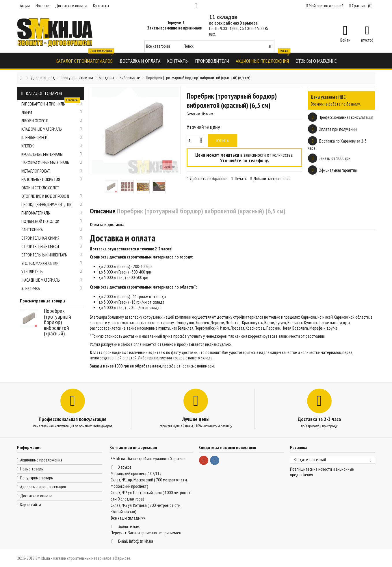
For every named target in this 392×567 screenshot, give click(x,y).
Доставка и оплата (71, 6)
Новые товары (32, 469)
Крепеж (52, 146)
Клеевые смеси (52, 137)
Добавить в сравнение (272, 179)
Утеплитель (52, 272)
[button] (84, 61)
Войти (345, 40)
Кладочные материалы (52, 129)
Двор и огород (52, 121)
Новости (42, 6)
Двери (52, 112)
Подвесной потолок (52, 221)
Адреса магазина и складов (43, 487)
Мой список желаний (325, 6)
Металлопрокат (52, 171)
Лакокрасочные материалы (52, 163)
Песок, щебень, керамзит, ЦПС (52, 205)
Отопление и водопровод (52, 196)
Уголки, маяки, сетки (52, 263)
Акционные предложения (41, 460)
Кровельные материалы (52, 154)
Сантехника (52, 230)
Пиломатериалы (52, 213)
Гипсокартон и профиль (52, 103)
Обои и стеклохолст (40, 188)
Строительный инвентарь (52, 255)
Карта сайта (31, 505)
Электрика (52, 288)
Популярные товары (37, 478)
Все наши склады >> (128, 518)
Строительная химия (52, 238)
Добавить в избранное (209, 179)
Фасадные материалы (52, 280)
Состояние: (194, 114)
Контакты (101, 6)
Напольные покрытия (52, 179)
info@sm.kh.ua (141, 541)
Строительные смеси (52, 246)
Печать (240, 179)
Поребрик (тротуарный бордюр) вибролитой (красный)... (57, 322)
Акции (25, 6)
